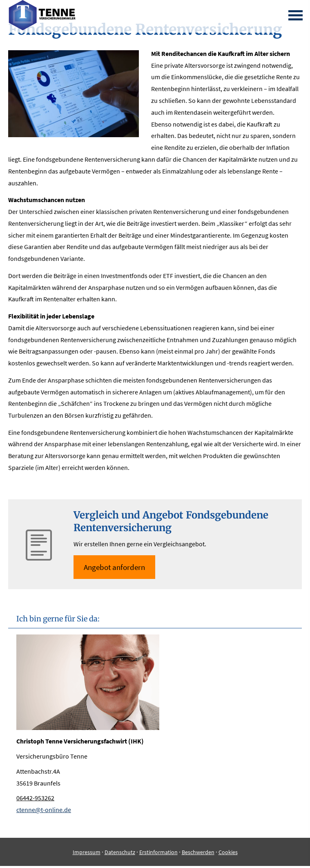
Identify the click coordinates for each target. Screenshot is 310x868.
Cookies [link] (228, 852)
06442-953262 (35, 798)
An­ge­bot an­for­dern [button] (114, 567)
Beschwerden (198, 852)
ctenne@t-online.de (44, 810)
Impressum (87, 852)
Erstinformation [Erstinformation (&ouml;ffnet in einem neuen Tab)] (158, 852)
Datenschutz (120, 852)
